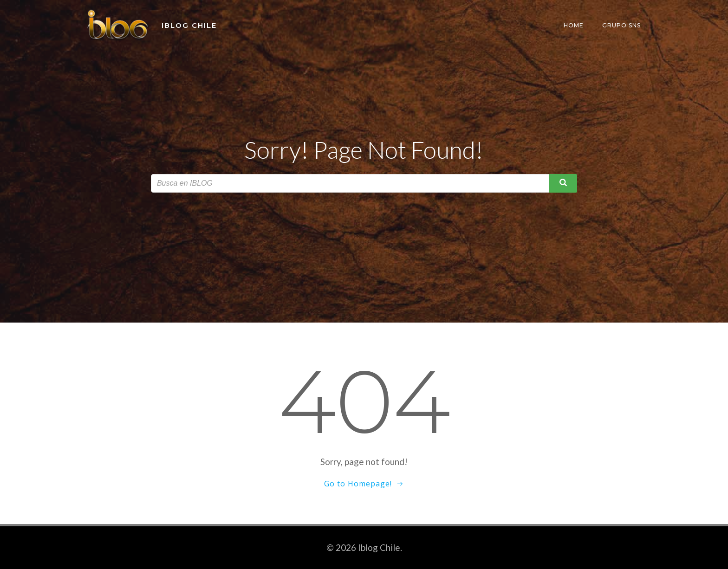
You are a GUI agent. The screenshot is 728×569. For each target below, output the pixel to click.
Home (574, 25)
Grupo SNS (621, 25)
